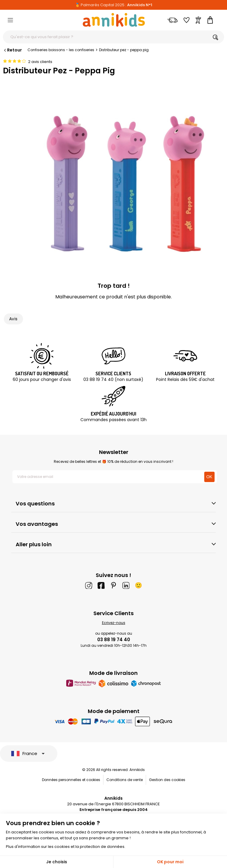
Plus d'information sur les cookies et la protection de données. (66, 847)
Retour (12, 50)
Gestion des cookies (167, 780)
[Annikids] (114, 20)
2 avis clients (40, 62)
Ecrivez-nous (114, 623)
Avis (13, 319)
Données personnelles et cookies (71, 780)
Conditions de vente (125, 780)
